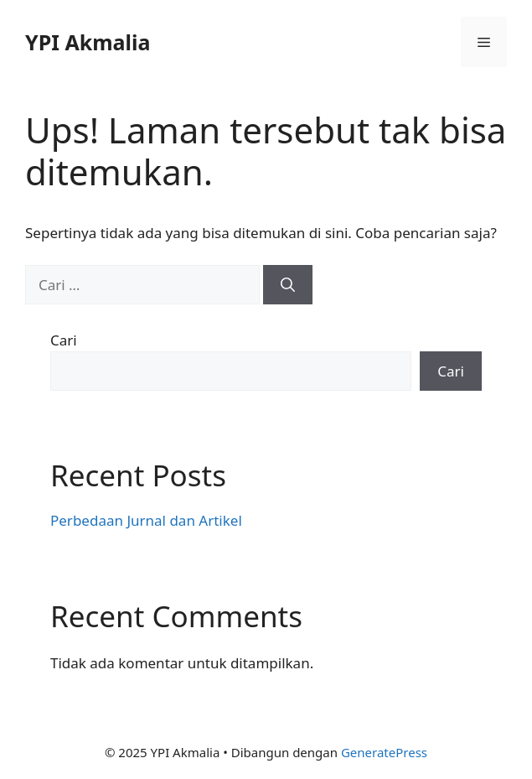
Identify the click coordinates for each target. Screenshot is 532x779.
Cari (64, 340)
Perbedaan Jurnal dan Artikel (146, 520)
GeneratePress (384, 752)
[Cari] (288, 285)
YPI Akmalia (88, 42)
